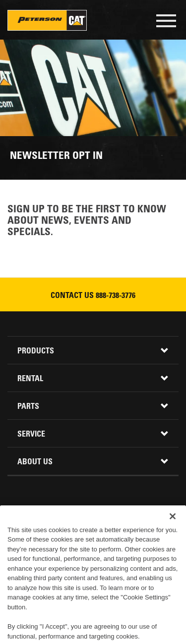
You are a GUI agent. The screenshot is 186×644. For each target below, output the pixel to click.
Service (31, 435)
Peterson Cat (47, 20)
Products (36, 351)
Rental (30, 379)
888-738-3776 (116, 296)
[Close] (173, 526)
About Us (35, 462)
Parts (28, 407)
